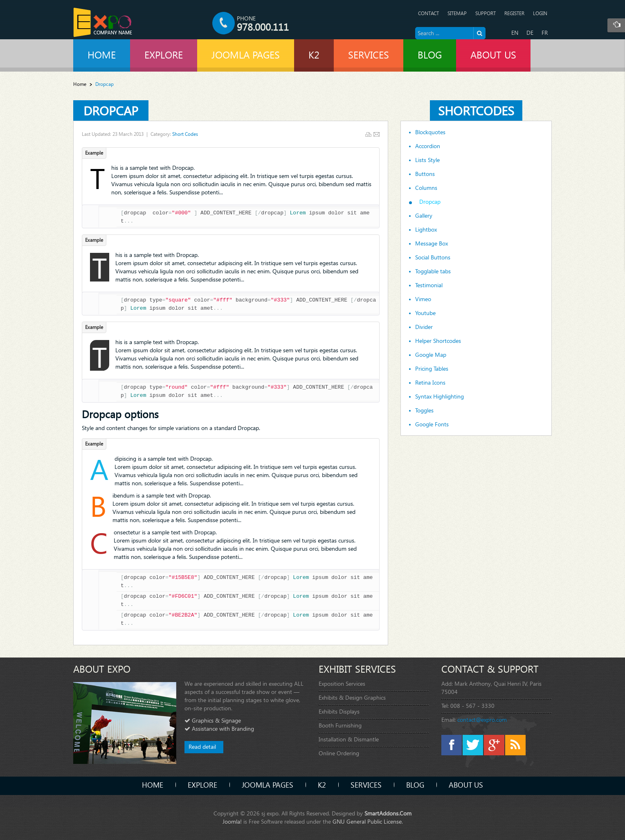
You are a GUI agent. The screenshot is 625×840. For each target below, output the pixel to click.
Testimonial (429, 285)
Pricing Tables (432, 369)
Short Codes (185, 134)
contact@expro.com (482, 720)
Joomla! (232, 821)
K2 (322, 785)
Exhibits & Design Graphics (352, 697)
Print (368, 134)
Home (80, 84)
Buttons (425, 174)
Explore (202, 785)
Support (486, 13)
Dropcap (111, 110)
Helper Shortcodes (438, 341)
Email (377, 134)
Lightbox (426, 230)
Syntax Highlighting (440, 396)
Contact (428, 13)
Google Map (431, 355)
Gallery (424, 216)
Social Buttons (433, 257)
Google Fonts (432, 424)
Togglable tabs (433, 271)
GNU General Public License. (368, 821)
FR (545, 33)
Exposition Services (342, 683)
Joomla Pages (268, 785)
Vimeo (423, 299)
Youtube (425, 313)
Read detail (202, 747)
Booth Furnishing (340, 725)
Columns (426, 188)
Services (366, 785)
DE (530, 33)
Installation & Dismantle (349, 739)
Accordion (428, 146)
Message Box (432, 243)
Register (514, 13)
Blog (415, 785)
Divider (424, 327)
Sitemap (457, 13)
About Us (466, 785)
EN (515, 33)
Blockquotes (430, 132)
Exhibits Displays (339, 711)
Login (540, 13)
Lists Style (427, 160)
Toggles (424, 410)
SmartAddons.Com (388, 813)
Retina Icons (430, 383)
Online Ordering (339, 753)
